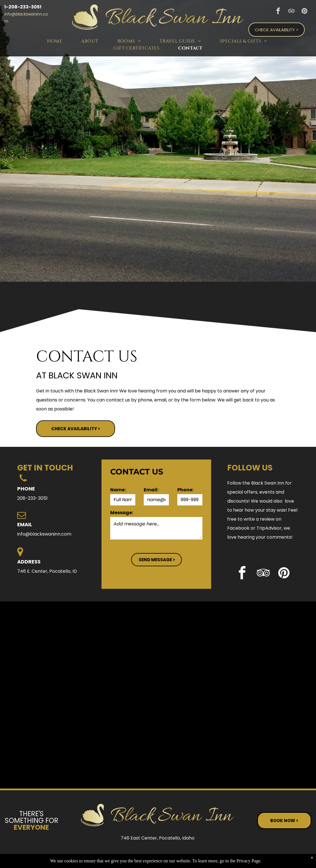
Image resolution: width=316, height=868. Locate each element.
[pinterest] (305, 12)
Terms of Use (268, 856)
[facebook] (278, 12)
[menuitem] (56, 41)
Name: (118, 490)
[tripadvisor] (291, 12)
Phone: (185, 490)
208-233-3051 (32, 498)
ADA (295, 856)
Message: (122, 513)
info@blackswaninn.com (44, 534)
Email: (151, 490)
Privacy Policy (234, 856)
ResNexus (195, 856)
